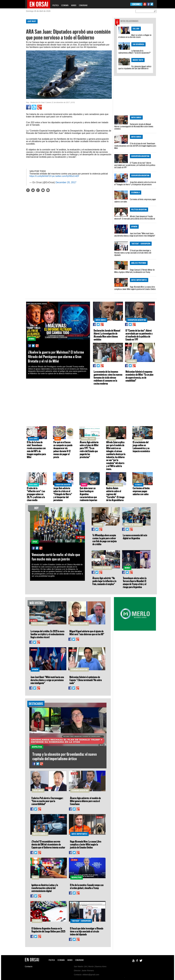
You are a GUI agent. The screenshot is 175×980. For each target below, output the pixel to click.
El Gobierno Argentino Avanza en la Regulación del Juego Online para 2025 (48, 930)
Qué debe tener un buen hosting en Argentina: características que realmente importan (88, 494)
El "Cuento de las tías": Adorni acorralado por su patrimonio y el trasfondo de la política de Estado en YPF (135, 165)
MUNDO (74, 5)
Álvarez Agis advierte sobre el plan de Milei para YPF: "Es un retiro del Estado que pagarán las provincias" (89, 450)
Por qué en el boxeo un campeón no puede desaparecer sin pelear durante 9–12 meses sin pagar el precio (63, 450)
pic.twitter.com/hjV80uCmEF (66, 176)
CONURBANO (83, 5)
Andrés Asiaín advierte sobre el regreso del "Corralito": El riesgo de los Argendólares (115, 494)
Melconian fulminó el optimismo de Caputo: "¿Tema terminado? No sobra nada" (86, 680)
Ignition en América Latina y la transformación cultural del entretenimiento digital (45, 888)
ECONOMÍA (65, 5)
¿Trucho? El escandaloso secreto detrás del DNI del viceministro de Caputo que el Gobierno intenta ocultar (48, 844)
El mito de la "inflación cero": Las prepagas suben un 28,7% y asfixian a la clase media (36, 494)
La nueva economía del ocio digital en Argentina (135, 537)
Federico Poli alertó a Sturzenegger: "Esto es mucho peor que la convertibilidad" (47, 801)
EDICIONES (136, 4)
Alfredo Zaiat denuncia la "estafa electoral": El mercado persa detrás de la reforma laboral (135, 217)
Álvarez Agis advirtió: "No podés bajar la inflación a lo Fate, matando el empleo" (104, 581)
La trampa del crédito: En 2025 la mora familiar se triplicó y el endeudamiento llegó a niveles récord (47, 634)
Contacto (29, 966)
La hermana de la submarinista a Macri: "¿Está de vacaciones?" (134, 52)
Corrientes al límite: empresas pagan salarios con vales (135, 200)
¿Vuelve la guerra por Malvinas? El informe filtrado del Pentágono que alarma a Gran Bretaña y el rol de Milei (56, 357)
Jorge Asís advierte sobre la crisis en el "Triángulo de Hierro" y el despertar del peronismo (135, 183)
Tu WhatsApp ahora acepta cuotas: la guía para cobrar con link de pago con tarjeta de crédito (105, 540)
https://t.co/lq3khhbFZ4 (40, 176)
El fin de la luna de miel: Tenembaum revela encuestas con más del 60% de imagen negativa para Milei (135, 146)
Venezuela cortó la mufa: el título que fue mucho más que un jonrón (56, 557)
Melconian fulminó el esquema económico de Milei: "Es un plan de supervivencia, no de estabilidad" (139, 376)
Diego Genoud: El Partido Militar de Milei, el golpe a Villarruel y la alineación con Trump (134, 271)
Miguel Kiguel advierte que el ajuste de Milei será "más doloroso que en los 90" (87, 633)
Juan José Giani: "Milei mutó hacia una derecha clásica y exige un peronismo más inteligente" (135, 235)
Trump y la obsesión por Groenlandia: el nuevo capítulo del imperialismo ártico (65, 756)
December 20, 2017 (66, 182)
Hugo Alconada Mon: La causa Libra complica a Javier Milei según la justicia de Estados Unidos (135, 288)
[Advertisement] (13, 58)
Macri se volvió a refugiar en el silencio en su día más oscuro (135, 36)
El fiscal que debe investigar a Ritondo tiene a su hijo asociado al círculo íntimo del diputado (133, 253)
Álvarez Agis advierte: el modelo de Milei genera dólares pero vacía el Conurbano (85, 801)
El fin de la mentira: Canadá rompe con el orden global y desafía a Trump (87, 886)
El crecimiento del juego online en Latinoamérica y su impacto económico (141, 447)
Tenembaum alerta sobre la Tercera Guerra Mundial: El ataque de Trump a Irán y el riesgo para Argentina (135, 582)
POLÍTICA (56, 5)
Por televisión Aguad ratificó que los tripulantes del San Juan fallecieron (135, 67)
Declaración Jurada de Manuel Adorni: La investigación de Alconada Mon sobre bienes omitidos (134, 126)
